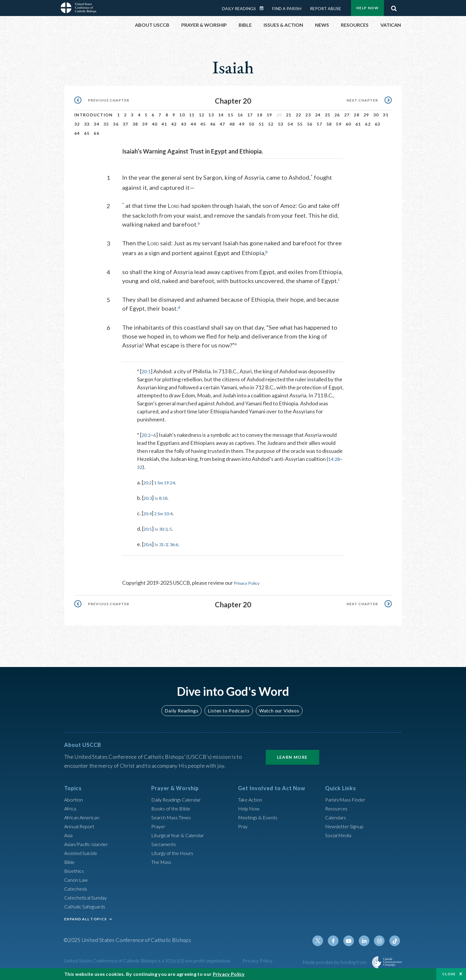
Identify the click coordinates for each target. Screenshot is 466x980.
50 (252, 124)
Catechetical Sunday (88, 896)
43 (184, 124)
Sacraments (164, 843)
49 (242, 124)
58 (329, 124)
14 (221, 115)
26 (337, 115)
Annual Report (81, 825)
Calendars (337, 816)
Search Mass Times (173, 816)
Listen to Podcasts (229, 709)
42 (174, 124)
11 (192, 115)
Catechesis (77, 887)
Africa (71, 807)
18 (260, 115)
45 (203, 124)
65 (87, 133)
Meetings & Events (260, 816)
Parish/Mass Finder (348, 798)
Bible (70, 860)
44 (193, 124)
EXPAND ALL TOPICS (85, 917)
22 (299, 115)
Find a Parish (287, 8)
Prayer (159, 825)
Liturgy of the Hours (174, 851)
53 (281, 124)
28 (356, 115)
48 (232, 124)
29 (366, 115)
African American (84, 816)
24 (318, 115)
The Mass (162, 860)
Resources (337, 807)
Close (449, 974)
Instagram (381, 939)
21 (289, 115)
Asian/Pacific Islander (89, 843)
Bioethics (75, 869)
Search (394, 7)
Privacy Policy (250, 582)
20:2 (147, 434)
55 (300, 124)
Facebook (338, 939)
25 (328, 115)
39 (145, 124)
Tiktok (395, 939)
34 (96, 124)
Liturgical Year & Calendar (182, 834)
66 (96, 133)
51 (261, 124)
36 (116, 124)
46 (213, 124)
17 (250, 115)
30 (376, 115)
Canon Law (77, 878)
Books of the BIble (172, 807)
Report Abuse (326, 8)
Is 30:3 (164, 528)
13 (211, 115)
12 (202, 115)
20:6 (149, 543)
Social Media (340, 834)
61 (358, 124)
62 (368, 124)
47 (222, 124)
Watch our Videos (276, 709)
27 (347, 115)
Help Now (367, 8)
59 (339, 124)
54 (290, 124)
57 (319, 124)
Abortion (75, 798)
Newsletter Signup (347, 825)
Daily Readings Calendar (264, 8)
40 (155, 124)
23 (308, 115)
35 (106, 124)
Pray (243, 825)
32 (77, 124)
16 (240, 115)
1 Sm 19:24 (169, 481)
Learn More (292, 756)
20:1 (147, 370)
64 (77, 133)
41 (164, 124)
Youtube (352, 939)
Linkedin (367, 939)
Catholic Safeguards (87, 905)
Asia (69, 834)
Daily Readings (239, 8)
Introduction (94, 115)
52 (271, 124)
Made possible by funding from (335, 961)
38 (135, 124)
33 (87, 124)
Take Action (251, 798)
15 (230, 115)
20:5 (149, 528)
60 (348, 124)
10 (182, 115)
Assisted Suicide (83, 851)
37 (126, 124)
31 (386, 115)
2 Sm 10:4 (167, 512)
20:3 (149, 497)
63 (378, 124)
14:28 (145, 466)
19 (269, 115)
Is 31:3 (164, 543)
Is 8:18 (164, 497)
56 (310, 124)
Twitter (324, 939)
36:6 (180, 543)
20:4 (148, 512)
